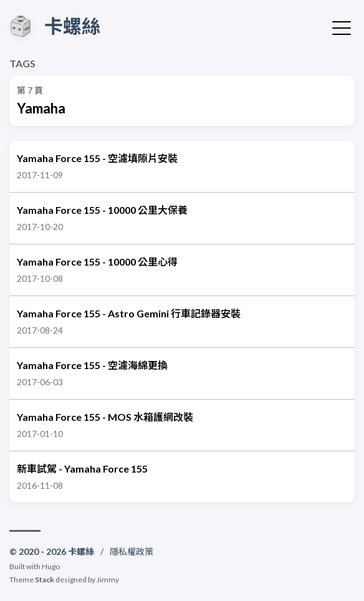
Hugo (51, 566)
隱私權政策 (132, 551)
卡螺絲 (72, 26)
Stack (45, 579)
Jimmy (108, 579)
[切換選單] (342, 27)
